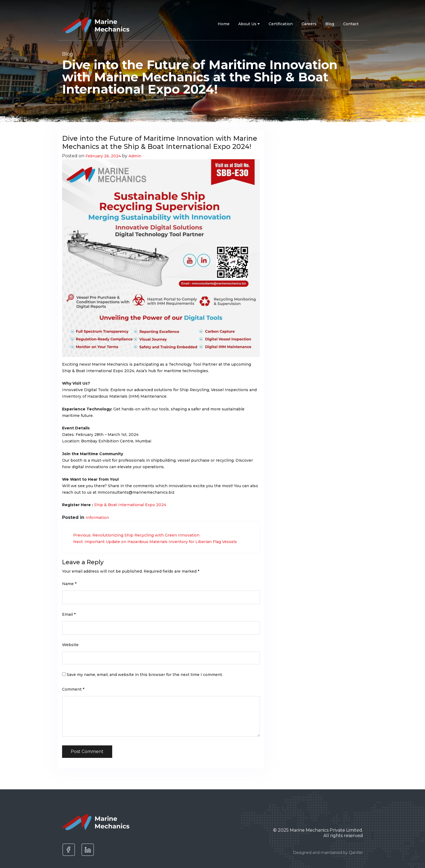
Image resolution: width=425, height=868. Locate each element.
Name (69, 584)
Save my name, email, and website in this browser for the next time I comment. (145, 675)
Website (70, 645)
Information (97, 518)
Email (69, 614)
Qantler (356, 853)
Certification (281, 24)
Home (224, 24)
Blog (330, 24)
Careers (309, 24)
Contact (351, 24)
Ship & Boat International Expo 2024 (130, 505)
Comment (73, 689)
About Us (249, 24)
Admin (135, 156)
